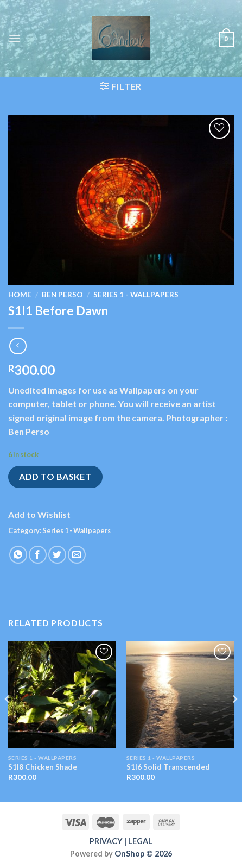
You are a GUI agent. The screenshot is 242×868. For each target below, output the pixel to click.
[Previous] (8, 721)
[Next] (234, 721)
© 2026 (158, 854)
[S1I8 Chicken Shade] (62, 695)
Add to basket (55, 476)
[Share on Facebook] (38, 555)
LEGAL (140, 841)
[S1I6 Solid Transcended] (180, 695)
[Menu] (15, 38)
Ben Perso (62, 295)
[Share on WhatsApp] (18, 555)
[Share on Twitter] (57, 555)
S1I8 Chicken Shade (43, 767)
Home (20, 295)
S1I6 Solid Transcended (168, 767)
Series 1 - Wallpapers (136, 295)
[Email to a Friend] (77, 555)
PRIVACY (106, 841)
